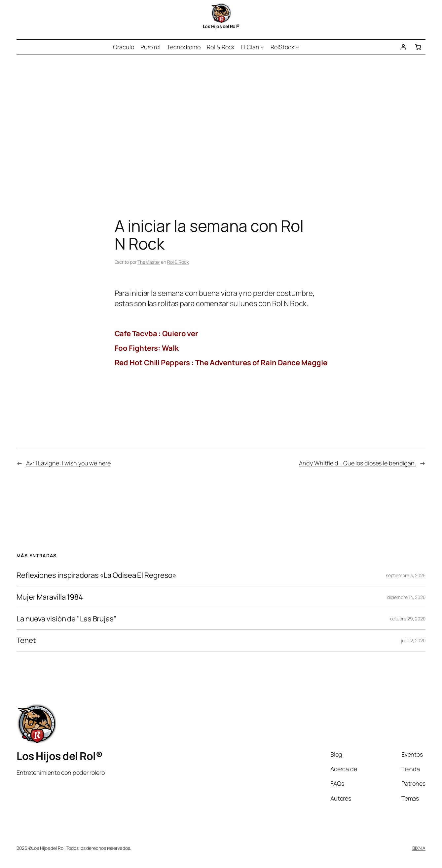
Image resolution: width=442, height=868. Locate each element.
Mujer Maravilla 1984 (50, 597)
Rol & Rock (178, 262)
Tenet (26, 640)
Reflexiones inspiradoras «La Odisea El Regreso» (96, 575)
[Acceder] (403, 47)
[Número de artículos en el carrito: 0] (418, 47)
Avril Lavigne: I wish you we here (68, 463)
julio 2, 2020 (413, 640)
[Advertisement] (221, 124)
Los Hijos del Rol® (221, 26)
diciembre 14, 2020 (406, 597)
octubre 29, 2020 (408, 619)
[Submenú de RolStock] (297, 47)
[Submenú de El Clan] (262, 47)
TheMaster (149, 262)
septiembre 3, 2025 (406, 575)
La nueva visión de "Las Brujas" (67, 619)
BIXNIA (419, 848)
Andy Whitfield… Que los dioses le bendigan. (357, 463)
